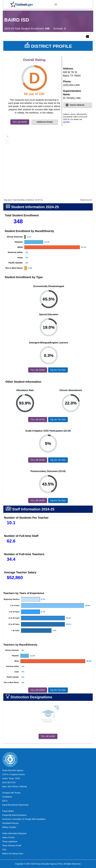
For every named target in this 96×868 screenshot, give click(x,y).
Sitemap (23, 786)
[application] (48, 167)
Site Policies (13, 786)
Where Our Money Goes (13, 854)
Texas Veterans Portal (12, 846)
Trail (4, 850)
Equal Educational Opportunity (15, 805)
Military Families (9, 827)
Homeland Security (10, 823)
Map (4, 786)
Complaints (7, 797)
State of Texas (8, 837)
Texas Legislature (10, 841)
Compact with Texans (11, 793)
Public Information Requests (14, 833)
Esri (91, 200)
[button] (8, 136)
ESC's (5, 801)
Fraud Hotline (8, 811)
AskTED (66, 122)
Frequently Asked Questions (14, 815)
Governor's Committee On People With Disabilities (24, 819)
